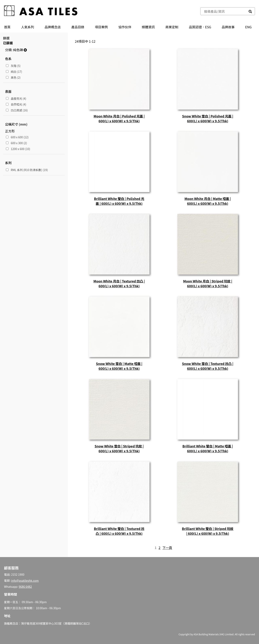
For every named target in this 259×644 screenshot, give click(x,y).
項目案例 (101, 27)
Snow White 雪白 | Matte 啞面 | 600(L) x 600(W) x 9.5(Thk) (119, 366)
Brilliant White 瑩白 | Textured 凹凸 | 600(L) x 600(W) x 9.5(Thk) (119, 531)
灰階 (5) (13, 66)
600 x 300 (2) (16, 143)
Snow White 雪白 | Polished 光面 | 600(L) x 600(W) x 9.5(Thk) (208, 118)
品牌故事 (228, 27)
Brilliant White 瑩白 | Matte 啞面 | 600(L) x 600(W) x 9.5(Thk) (208, 448)
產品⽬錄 (78, 27)
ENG (248, 27)
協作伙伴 (125, 27)
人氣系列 (28, 27)
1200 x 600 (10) (18, 149)
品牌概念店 (53, 27)
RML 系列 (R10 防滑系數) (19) (27, 170)
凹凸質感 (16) (17, 110)
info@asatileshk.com (25, 581)
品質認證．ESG (200, 27)
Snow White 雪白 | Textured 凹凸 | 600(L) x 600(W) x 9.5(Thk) (208, 366)
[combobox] (223, 11)
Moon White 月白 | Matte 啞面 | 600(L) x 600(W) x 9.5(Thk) (208, 201)
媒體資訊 (148, 27)
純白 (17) (14, 72)
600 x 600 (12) (17, 137)
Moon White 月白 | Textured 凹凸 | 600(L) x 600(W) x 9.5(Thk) (119, 283)
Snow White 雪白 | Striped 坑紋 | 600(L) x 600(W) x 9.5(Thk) (119, 448)
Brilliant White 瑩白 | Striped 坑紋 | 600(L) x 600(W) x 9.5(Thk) (208, 531)
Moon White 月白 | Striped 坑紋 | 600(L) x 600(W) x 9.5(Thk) (208, 283)
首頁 (7, 27)
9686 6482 (25, 587)
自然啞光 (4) (16, 104)
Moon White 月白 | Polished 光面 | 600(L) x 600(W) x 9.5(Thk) (119, 118)
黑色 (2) (13, 77)
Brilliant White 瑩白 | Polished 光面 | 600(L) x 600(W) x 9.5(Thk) (119, 201)
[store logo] (41, 11)
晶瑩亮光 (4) (16, 98)
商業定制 (172, 27)
